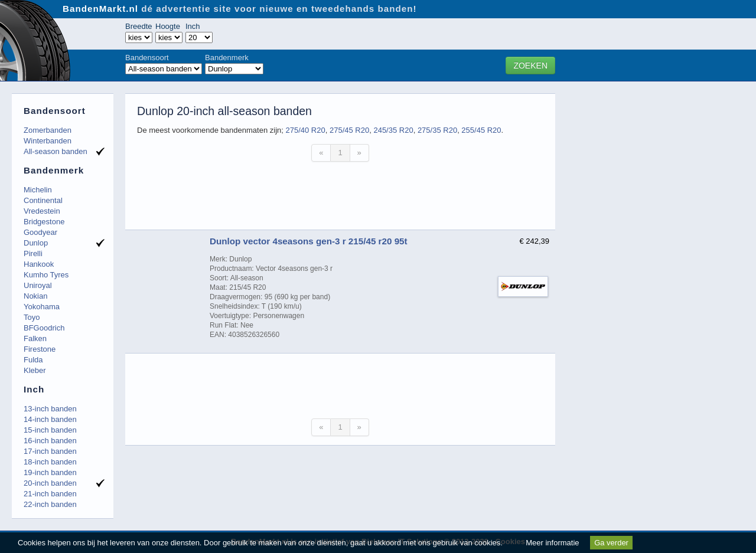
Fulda (33, 360)
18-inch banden (50, 462)
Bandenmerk (227, 58)
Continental (43, 200)
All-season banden (56, 151)
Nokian (35, 296)
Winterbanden (48, 141)
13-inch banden (50, 409)
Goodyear (40, 232)
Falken (35, 338)
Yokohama (42, 307)
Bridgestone (44, 222)
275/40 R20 (305, 130)
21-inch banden (50, 494)
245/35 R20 (393, 130)
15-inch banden (50, 430)
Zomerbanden (48, 130)
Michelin (38, 190)
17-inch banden (50, 451)
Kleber (35, 370)
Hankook (39, 264)
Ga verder (611, 543)
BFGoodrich (44, 328)
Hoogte (168, 26)
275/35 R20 (437, 130)
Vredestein (42, 211)
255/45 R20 (481, 130)
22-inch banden (50, 504)
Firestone (40, 349)
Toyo (32, 317)
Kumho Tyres (46, 275)
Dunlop (36, 243)
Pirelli (33, 253)
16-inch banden (50, 441)
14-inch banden (50, 419)
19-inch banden (50, 472)
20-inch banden (50, 483)
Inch (193, 26)
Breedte (139, 26)
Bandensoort (147, 58)
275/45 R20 (349, 130)
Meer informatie (552, 543)
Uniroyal (38, 285)
